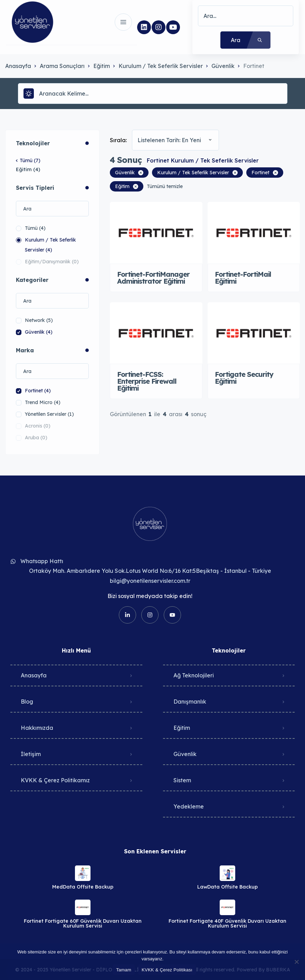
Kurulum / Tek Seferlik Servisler (161, 66)
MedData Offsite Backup (83, 887)
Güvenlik (223, 66)
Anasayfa (18, 66)
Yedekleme (189, 806)
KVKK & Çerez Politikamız (55, 780)
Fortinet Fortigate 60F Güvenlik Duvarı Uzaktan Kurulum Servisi (83, 923)
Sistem (182, 780)
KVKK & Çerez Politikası (167, 970)
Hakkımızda (37, 728)
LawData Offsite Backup (227, 887)
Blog (27, 702)
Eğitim (102, 66)
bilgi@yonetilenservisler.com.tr (150, 581)
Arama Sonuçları (62, 66)
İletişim (31, 754)
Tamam (124, 970)
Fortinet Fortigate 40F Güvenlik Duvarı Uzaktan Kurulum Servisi (227, 923)
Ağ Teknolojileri (194, 675)
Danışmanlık (190, 702)
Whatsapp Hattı (42, 561)
